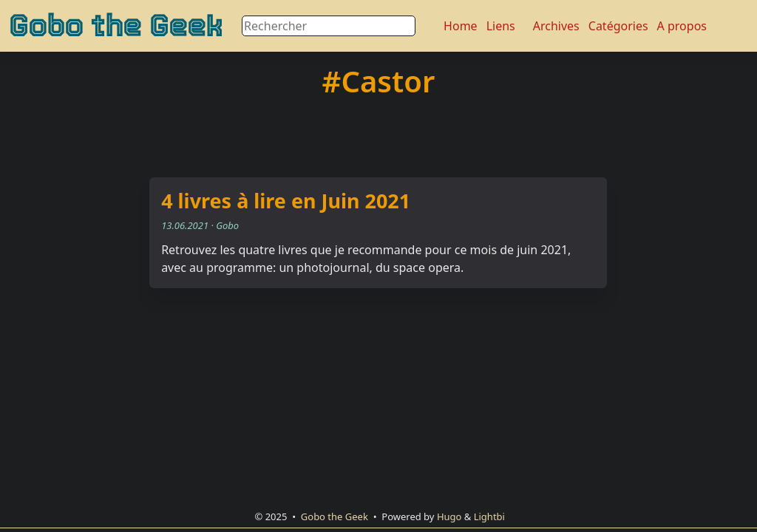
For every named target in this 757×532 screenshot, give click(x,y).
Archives (556, 26)
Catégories (618, 26)
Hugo (449, 516)
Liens (501, 26)
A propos (682, 26)
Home (461, 26)
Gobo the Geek (116, 26)
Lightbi (489, 516)
